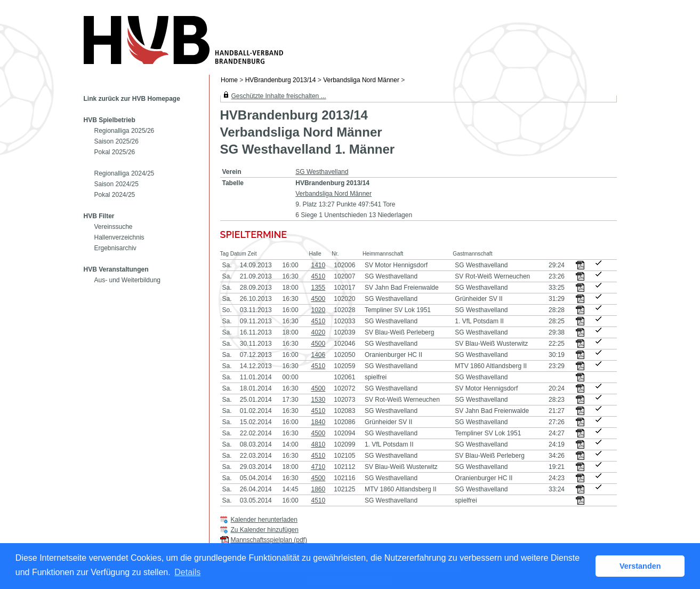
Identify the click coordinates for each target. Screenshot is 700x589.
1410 (318, 265)
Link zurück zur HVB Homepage (132, 99)
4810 (318, 444)
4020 (318, 332)
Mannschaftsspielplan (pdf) (269, 540)
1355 (318, 288)
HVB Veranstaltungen (116, 269)
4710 (318, 467)
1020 (318, 310)
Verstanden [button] (640, 566)
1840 (318, 422)
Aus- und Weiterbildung (128, 280)
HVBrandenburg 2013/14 (281, 80)
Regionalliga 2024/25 (124, 173)
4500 (318, 299)
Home (229, 80)
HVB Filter (99, 216)
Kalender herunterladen (264, 520)
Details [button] (187, 572)
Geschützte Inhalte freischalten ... (279, 96)
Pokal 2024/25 (115, 195)
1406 (318, 355)
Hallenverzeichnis (119, 237)
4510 (318, 276)
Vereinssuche (114, 227)
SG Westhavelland (322, 172)
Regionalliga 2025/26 (124, 131)
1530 (318, 400)
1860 (318, 489)
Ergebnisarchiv (115, 248)
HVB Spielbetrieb (110, 120)
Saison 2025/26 (116, 141)
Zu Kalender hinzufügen (265, 530)
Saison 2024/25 (116, 184)
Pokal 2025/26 (115, 152)
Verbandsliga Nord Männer (361, 80)
